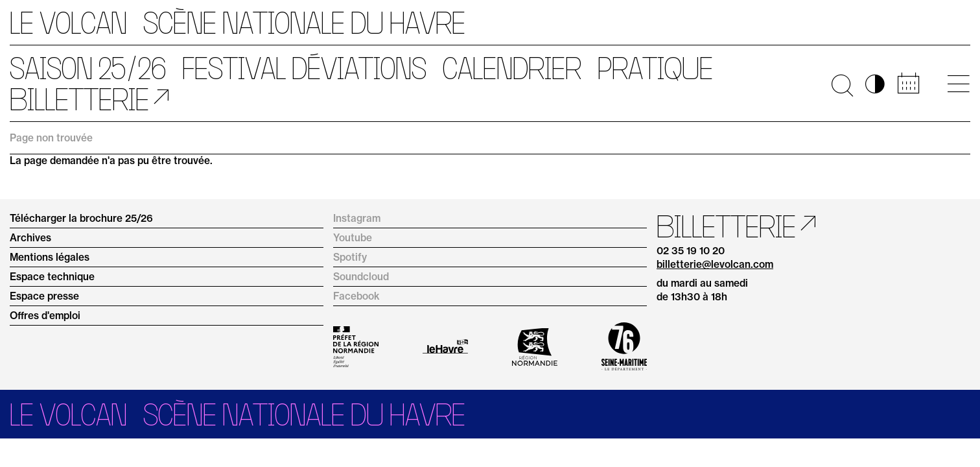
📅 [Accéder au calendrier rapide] (908, 84)
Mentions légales (50, 257)
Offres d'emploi (45, 316)
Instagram (357, 218)
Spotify (350, 257)
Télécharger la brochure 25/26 (81, 218)
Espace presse (44, 296)
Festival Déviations (304, 68)
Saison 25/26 (88, 68)
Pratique (655, 68)
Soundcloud (361, 277)
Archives (30, 238)
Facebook (356, 296)
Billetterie (79, 99)
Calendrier (512, 68)
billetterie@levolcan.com (715, 264)
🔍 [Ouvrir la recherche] (842, 84)
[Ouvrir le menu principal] (958, 84)
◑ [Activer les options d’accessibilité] (875, 84)
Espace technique (52, 277)
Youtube (353, 238)
